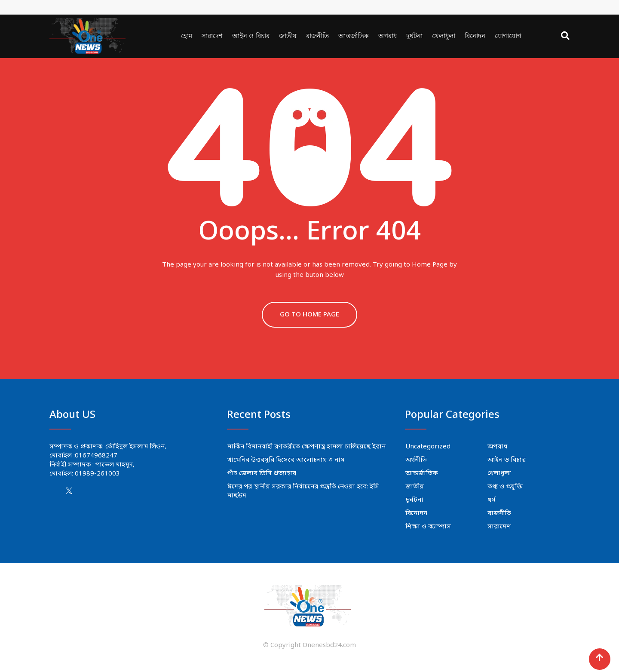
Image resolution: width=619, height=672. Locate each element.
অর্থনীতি (416, 460)
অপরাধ (388, 36)
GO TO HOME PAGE (309, 315)
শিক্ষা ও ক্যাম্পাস (428, 527)
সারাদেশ (212, 36)
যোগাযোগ (508, 36)
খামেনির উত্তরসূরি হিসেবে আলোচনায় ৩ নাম (286, 460)
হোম (187, 36)
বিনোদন (475, 36)
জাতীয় (288, 36)
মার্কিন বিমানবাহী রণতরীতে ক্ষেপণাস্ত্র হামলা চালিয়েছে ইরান (306, 447)
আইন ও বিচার (251, 36)
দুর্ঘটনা (414, 36)
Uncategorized (428, 447)
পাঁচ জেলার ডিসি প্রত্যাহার (262, 473)
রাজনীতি (317, 36)
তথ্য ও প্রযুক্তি (505, 487)
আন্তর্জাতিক (354, 36)
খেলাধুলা (444, 36)
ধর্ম (491, 500)
